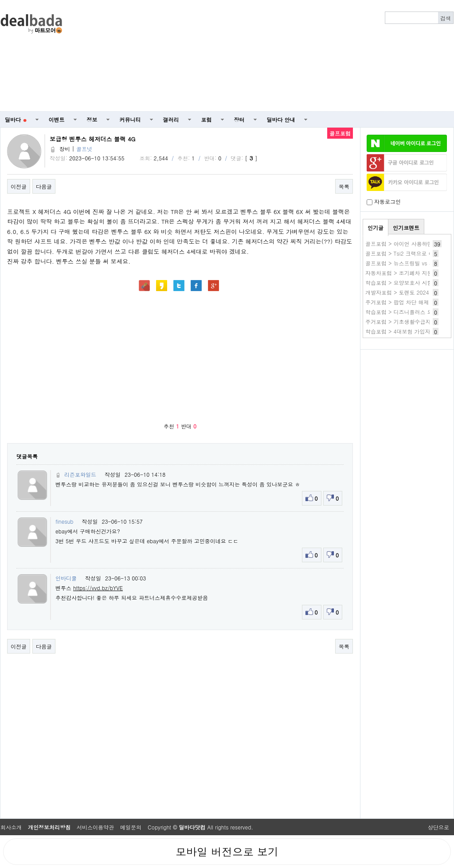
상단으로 (438, 827)
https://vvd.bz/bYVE (98, 588)
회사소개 (11, 827)
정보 (92, 119)
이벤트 (57, 119)
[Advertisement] (322, 56)
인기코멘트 (406, 228)
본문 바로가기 (0, 0)
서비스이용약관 (95, 827)
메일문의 (131, 827)
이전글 (19, 186)
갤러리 (171, 119)
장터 (239, 119)
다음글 (44, 186)
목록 (344, 186)
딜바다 (16, 119)
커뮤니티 (130, 119)
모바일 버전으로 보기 (227, 852)
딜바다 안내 (281, 119)
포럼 (207, 119)
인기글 (376, 228)
